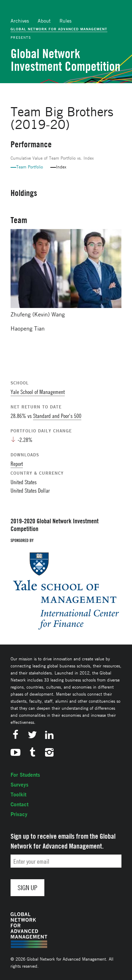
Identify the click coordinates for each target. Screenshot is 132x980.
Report (17, 464)
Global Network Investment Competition (65, 60)
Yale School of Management (38, 392)
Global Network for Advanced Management (59, 29)
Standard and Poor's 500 (57, 416)
